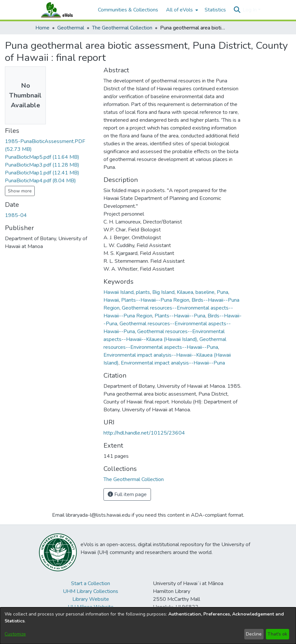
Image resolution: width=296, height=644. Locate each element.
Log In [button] (250, 10)
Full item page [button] (127, 494)
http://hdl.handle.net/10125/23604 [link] (144, 433)
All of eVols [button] (179, 10)
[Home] (63, 10)
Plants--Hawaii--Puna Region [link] (155, 300)
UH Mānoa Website (91, 607)
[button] (237, 10)
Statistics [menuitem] (215, 10)
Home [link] (42, 28)
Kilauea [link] (185, 292)
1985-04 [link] (16, 215)
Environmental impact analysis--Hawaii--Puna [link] (173, 363)
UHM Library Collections (91, 591)
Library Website (91, 599)
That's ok (277, 634)
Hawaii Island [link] (119, 292)
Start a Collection (91, 583)
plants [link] (143, 292)
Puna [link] (222, 292)
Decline (254, 634)
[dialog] (148, 626)
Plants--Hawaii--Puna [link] (180, 316)
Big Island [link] (163, 292)
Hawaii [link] (111, 300)
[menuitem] (181, 10)
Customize (15, 634)
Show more (20, 191)
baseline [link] (205, 292)
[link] (42, 157)
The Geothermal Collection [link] (122, 28)
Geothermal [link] (71, 28)
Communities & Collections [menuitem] (128, 10)
